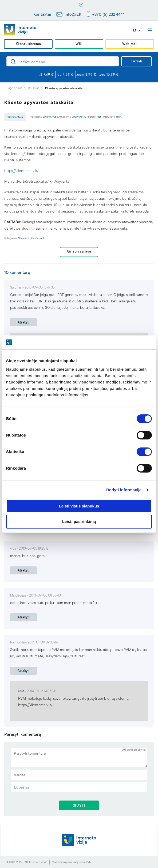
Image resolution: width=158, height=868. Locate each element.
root (99, 117)
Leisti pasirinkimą (79, 521)
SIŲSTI (79, 806)
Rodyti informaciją (124, 490)
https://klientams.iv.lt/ (21, 171)
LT (137, 31)
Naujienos (23, 238)
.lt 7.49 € (47, 75)
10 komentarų (15, 117)
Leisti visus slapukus (79, 506)
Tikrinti (136, 62)
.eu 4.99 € (65, 75)
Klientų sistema (28, 44)
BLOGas (34, 88)
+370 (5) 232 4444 (108, 15)
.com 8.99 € (86, 75)
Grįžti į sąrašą (79, 252)
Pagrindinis (14, 88)
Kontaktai (42, 15)
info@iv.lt (73, 15)
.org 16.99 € (109, 75)
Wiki (79, 44)
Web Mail (130, 44)
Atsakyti (23, 323)
